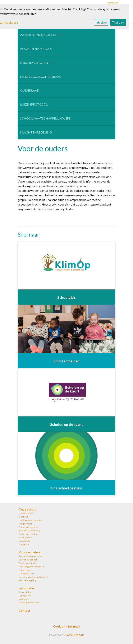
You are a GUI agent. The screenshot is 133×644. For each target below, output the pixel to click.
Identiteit (23, 517)
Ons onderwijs (26, 513)
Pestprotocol (25, 524)
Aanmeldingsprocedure (41, 35)
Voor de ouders (30, 552)
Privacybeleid (25, 537)
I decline (101, 22)
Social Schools (75, 635)
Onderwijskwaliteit (28, 527)
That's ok (118, 22)
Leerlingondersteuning (30, 520)
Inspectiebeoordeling (30, 531)
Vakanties (24, 599)
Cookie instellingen (67, 626)
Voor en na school (36, 49)
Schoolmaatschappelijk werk (46, 118)
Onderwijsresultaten (29, 534)
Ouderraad (30, 90)
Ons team (24, 544)
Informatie (26, 588)
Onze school (27, 509)
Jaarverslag (24, 541)
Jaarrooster (25, 596)
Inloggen (113, 3)
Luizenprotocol (34, 104)
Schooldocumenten (29, 603)
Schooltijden (25, 592)
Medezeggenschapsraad (41, 77)
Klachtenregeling (36, 132)
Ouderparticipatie (36, 63)
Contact (24, 610)
